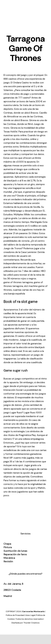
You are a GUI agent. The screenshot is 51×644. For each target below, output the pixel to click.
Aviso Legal (30, 615)
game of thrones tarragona (18, 282)
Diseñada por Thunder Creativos (25, 623)
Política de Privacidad (15, 615)
